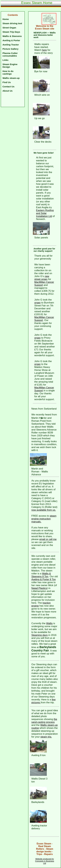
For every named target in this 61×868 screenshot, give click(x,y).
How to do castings (8, 72)
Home (6, 19)
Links (5, 60)
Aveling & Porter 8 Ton (44, 579)
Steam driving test (12, 23)
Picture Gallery (10, 49)
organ (37, 303)
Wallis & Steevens (12, 36)
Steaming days (40, 635)
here (44, 50)
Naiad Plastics (39, 588)
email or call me (48, 539)
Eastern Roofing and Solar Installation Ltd (45, 213)
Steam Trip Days (11, 32)
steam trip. (46, 737)
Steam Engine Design (10, 66)
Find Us (7, 82)
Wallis (49, 623)
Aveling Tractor (11, 45)
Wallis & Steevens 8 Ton (41, 575)
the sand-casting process (44, 721)
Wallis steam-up (11, 78)
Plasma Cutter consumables (10, 54)
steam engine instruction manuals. (44, 519)
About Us (7, 91)
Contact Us (8, 87)
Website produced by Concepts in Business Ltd (45, 861)
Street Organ (9, 28)
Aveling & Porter (11, 40)
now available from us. (44, 510)
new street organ (42, 278)
